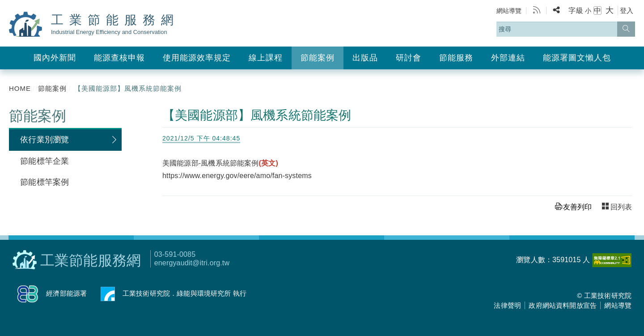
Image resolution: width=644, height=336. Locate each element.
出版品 (365, 58)
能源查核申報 (119, 58)
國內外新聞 (55, 58)
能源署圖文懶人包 (577, 58)
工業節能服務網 (115, 24)
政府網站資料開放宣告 (563, 305)
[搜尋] (626, 29)
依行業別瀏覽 (44, 140)
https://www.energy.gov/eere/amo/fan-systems (237, 176)
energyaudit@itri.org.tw (192, 263)
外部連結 (508, 58)
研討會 (409, 58)
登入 (627, 11)
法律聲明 (507, 305)
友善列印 (577, 207)
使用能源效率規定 (197, 58)
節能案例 (318, 58)
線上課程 (266, 58)
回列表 (621, 207)
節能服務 (456, 58)
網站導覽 (509, 11)
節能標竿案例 (44, 182)
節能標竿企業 (44, 161)
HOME (20, 88)
